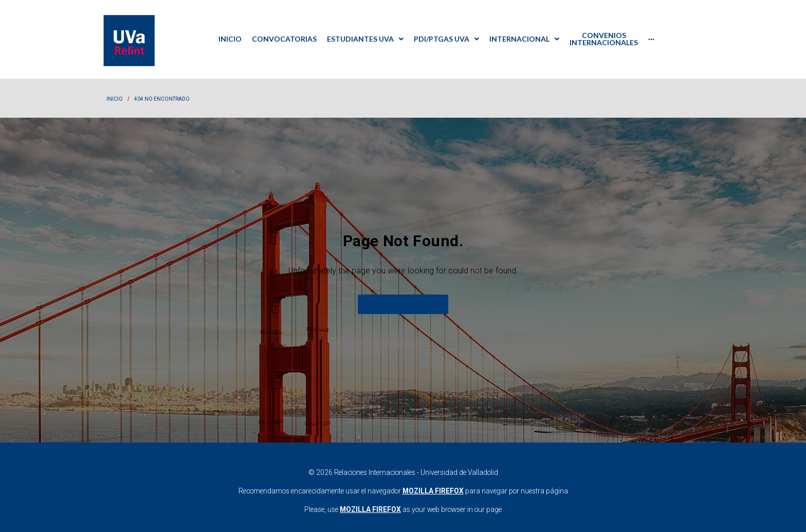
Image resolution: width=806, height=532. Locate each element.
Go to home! (403, 297)
